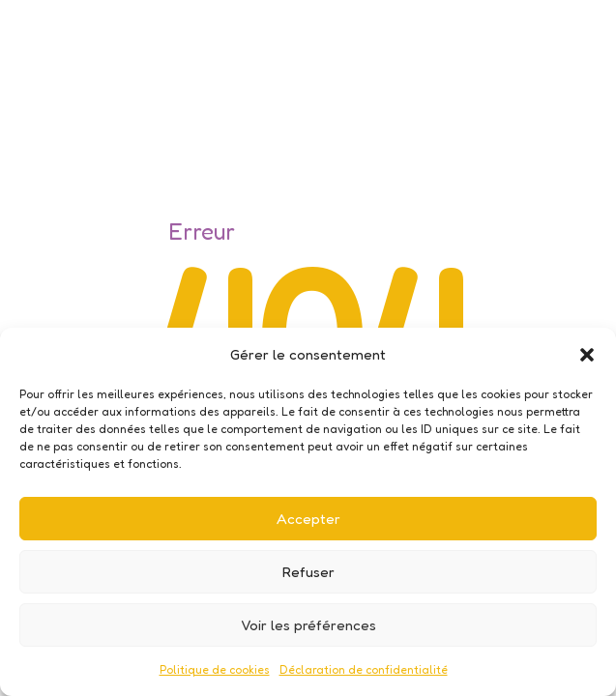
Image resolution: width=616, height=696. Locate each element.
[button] (587, 355)
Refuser (308, 572)
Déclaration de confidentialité (364, 669)
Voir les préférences (308, 625)
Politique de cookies (215, 669)
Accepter (308, 519)
